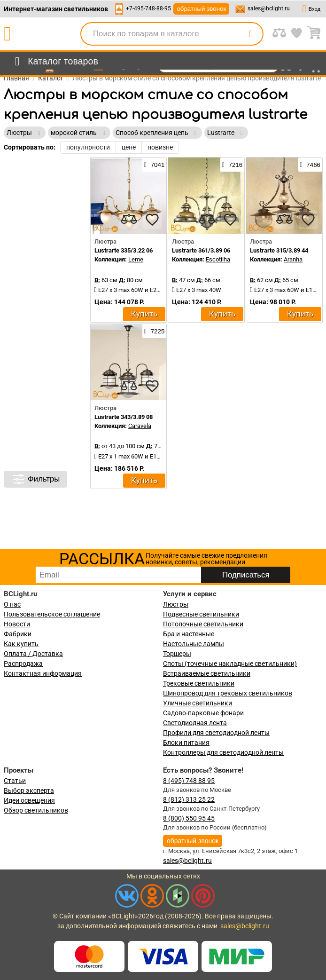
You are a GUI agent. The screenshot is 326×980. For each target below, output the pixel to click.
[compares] (129, 220)
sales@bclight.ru (269, 8)
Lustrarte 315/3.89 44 (279, 250)
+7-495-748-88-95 (148, 8)
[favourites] (152, 220)
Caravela (140, 426)
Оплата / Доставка (33, 654)
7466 (310, 165)
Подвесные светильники (201, 614)
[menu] (55, 62)
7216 (232, 165)
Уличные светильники (198, 703)
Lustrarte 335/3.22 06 (124, 250)
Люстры (176, 604)
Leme (136, 259)
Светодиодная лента (195, 723)
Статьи (15, 781)
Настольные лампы (194, 644)
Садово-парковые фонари (203, 713)
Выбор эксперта (29, 790)
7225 (154, 331)
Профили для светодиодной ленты (216, 733)
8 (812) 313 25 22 (189, 799)
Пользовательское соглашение (52, 614)
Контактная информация (43, 673)
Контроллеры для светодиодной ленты (223, 752)
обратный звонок (201, 9)
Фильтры (35, 479)
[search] (251, 34)
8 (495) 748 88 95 (189, 781)
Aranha (293, 259)
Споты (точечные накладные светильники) (230, 664)
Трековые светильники (199, 683)
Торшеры (177, 654)
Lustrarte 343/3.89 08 (124, 417)
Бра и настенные (189, 634)
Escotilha (218, 259)
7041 (154, 165)
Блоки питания (186, 743)
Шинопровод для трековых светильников (228, 693)
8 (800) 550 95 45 (189, 818)
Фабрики (18, 634)
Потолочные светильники (203, 624)
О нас (12, 604)
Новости (17, 624)
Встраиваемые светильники (207, 673)
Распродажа (23, 664)
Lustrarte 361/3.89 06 (201, 250)
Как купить (21, 644)
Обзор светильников (36, 810)
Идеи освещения (29, 800)
